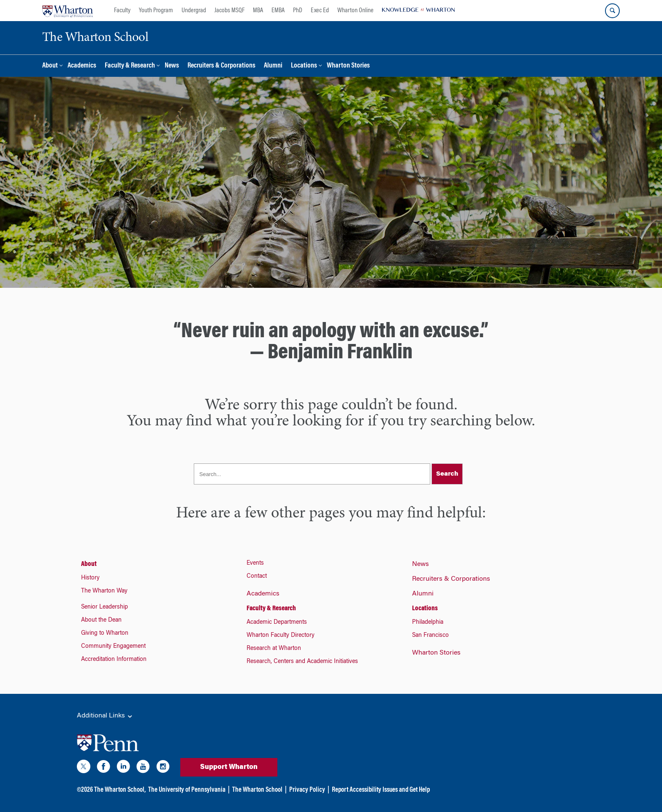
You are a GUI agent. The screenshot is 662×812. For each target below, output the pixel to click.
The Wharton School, (120, 790)
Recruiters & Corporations (221, 66)
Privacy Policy (307, 790)
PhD (298, 11)
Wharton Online (355, 11)
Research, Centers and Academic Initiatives (302, 662)
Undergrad (194, 11)
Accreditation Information (114, 660)
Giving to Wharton (105, 633)
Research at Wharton (274, 649)
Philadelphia (428, 623)
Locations (304, 66)
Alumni (273, 66)
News (172, 66)
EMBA (278, 11)
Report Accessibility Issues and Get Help (381, 790)
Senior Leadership (104, 607)
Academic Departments (277, 623)
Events (255, 563)
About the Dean (101, 620)
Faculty (122, 11)
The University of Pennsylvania (187, 790)
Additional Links (105, 716)
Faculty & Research (130, 66)
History (90, 578)
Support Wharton (229, 767)
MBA (258, 11)
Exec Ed (320, 11)
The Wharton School (257, 790)
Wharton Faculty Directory (281, 636)
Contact (257, 577)
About (50, 66)
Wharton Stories (348, 66)
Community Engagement (113, 647)
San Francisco (430, 636)
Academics (82, 66)
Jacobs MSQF (229, 11)
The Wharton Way (104, 591)
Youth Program (156, 11)
